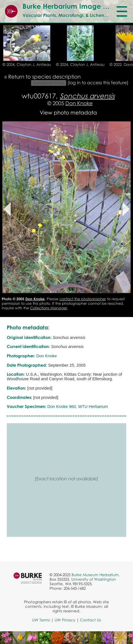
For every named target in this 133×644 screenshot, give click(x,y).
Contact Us (90, 620)
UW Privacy (65, 620)
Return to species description (44, 76)
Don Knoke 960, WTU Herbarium (78, 407)
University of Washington (94, 579)
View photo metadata (68, 112)
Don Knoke (79, 103)
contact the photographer (83, 299)
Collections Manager (49, 308)
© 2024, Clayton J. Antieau (27, 64)
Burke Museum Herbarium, (96, 575)
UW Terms (41, 620)
